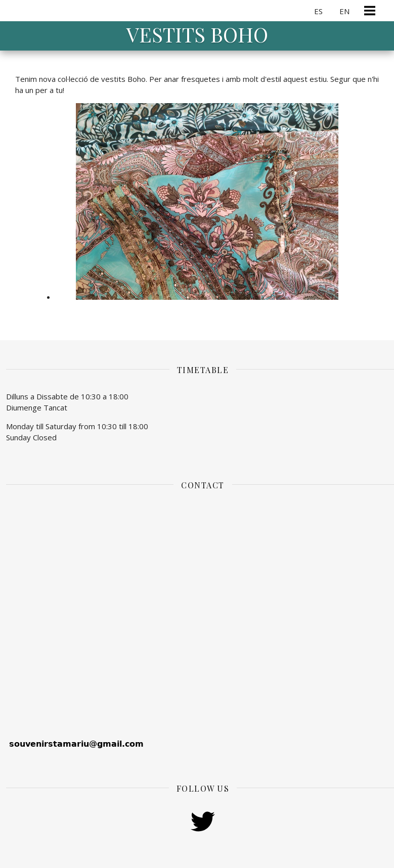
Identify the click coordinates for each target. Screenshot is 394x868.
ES (318, 11)
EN (344, 11)
